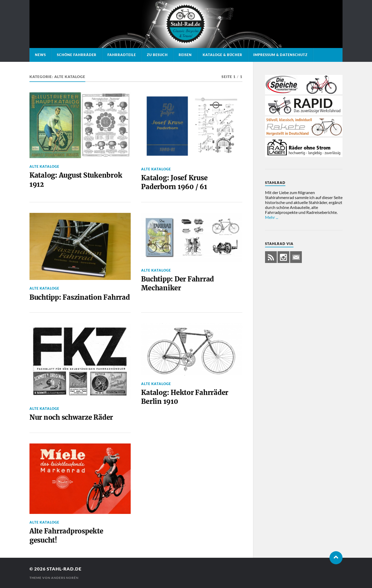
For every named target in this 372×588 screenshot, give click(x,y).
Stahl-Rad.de (64, 569)
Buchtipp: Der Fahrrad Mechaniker (178, 284)
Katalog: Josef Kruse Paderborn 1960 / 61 (174, 182)
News (40, 55)
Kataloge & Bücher (223, 55)
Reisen (185, 55)
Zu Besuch (157, 55)
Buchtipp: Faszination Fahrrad (80, 297)
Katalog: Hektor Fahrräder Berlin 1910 (185, 397)
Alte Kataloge (44, 166)
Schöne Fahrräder (77, 55)
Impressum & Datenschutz (280, 55)
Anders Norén (65, 578)
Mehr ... (272, 217)
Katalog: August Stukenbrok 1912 (76, 180)
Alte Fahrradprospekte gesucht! (66, 536)
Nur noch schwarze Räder (71, 417)
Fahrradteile (122, 55)
